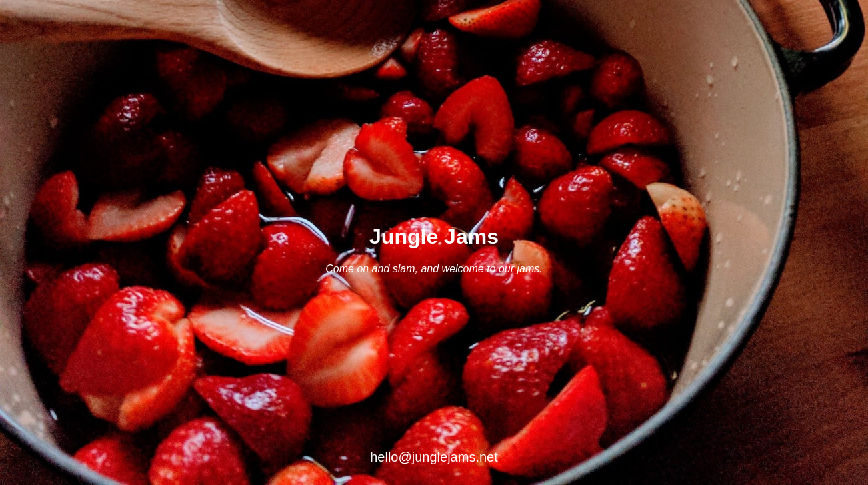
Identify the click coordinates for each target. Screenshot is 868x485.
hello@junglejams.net (434, 457)
